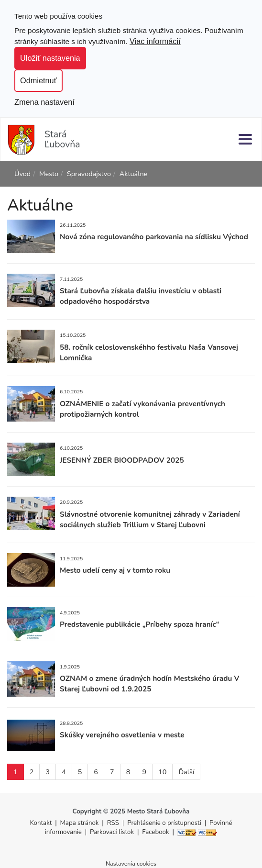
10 (162, 772)
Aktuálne (134, 174)
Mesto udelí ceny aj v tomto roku (115, 570)
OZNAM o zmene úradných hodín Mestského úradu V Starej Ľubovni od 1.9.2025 (149, 684)
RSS (114, 823)
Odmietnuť (38, 80)
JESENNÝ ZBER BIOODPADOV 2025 (122, 460)
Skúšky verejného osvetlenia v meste (122, 735)
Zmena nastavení (44, 102)
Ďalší (186, 772)
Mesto (49, 174)
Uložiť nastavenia (50, 58)
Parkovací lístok (112, 832)
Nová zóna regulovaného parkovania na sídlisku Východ (154, 237)
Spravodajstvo (89, 174)
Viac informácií (155, 41)
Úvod (22, 174)
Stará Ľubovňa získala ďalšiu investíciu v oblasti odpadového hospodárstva (141, 296)
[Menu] (245, 139)
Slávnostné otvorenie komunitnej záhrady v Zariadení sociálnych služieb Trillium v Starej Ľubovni (150, 519)
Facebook (155, 832)
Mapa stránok (80, 823)
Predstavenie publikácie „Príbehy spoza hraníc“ (140, 624)
